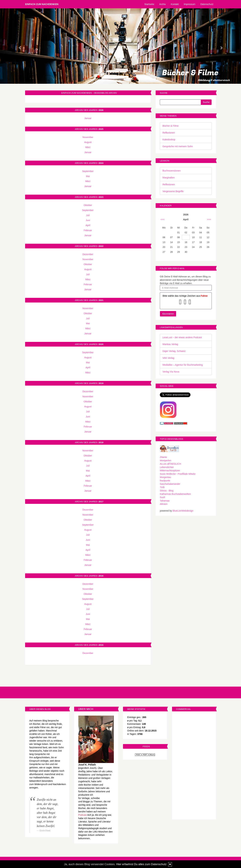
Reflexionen (169, 133)
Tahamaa (165, 501)
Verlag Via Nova (171, 372)
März (88, 147)
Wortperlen (166, 460)
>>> (209, 219)
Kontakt (175, 4)
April (88, 225)
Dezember (88, 254)
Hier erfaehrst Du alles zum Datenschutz (141, 864)
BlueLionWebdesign (183, 511)
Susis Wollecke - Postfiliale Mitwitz (178, 474)
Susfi (162, 497)
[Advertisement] (194, 766)
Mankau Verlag (170, 344)
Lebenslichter (167, 467)
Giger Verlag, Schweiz (174, 351)
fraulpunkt (165, 481)
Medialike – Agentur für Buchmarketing (183, 365)
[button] (18, 46)
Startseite (149, 4)
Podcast (83, 815)
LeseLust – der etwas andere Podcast (182, 337)
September (88, 171)
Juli (88, 215)
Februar (88, 230)
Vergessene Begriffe (173, 191)
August (88, 142)
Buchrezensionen (172, 171)
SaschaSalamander (170, 484)
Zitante (163, 457)
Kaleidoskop (169, 140)
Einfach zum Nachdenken (42, 4)
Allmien (164, 504)
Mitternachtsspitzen (170, 471)
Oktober (88, 205)
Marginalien (169, 178)
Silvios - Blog (167, 491)
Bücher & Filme (171, 126)
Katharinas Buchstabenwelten (175, 494)
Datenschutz (207, 4)
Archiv (163, 4)
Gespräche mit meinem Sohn (178, 146)
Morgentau (165, 477)
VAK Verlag (168, 358)
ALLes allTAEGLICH (170, 464)
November (88, 137)
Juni (88, 220)
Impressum (190, 4)
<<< (163, 219)
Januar (88, 118)
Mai (88, 176)
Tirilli (162, 487)
